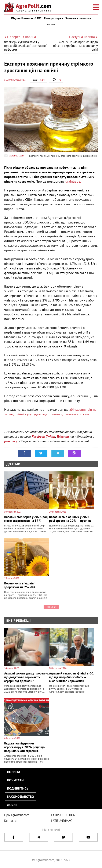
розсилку (11, 441)
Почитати (15, 780)
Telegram (63, 436)
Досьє (12, 805)
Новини (14, 772)
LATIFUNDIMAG (62, 821)
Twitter (51, 436)
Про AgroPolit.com (17, 815)
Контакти (10, 821)
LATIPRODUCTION (63, 815)
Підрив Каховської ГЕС (26, 18)
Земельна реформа (78, 18)
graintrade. (73, 181)
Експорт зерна (53, 18)
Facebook (38, 436)
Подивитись (18, 788)
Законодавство (21, 797)
